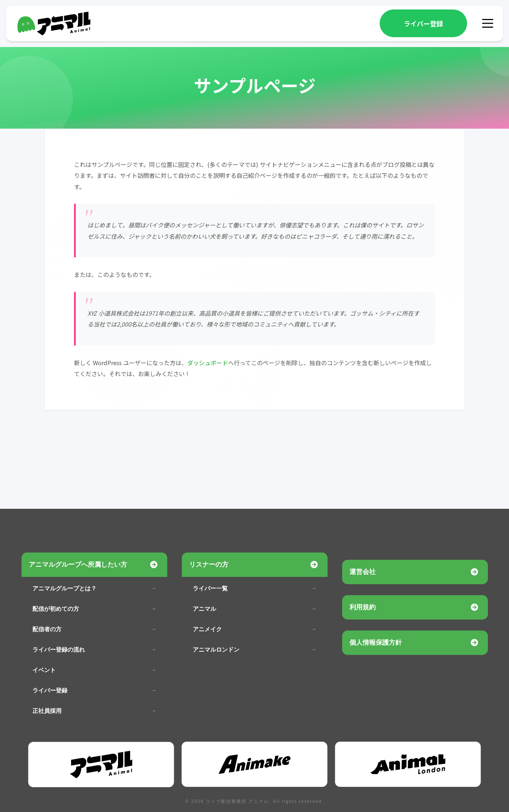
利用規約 (363, 607)
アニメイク (207, 629)
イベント (44, 670)
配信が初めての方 (56, 609)
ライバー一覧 (210, 588)
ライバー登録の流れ (59, 650)
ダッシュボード (208, 363)
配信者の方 (47, 629)
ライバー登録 (423, 23)
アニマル (204, 609)
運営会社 (363, 572)
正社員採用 (47, 711)
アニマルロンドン (216, 650)
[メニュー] (488, 23)
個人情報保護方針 (376, 643)
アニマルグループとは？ (64, 588)
